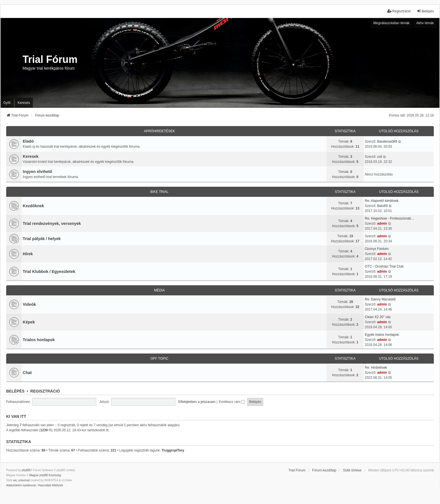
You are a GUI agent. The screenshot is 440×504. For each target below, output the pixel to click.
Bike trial (159, 192)
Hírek (28, 254)
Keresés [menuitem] (24, 103)
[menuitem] (21, 485)
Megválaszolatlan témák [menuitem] (392, 23)
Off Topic (159, 359)
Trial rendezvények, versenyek (52, 224)
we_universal (21, 480)
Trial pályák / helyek (42, 239)
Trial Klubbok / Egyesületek (49, 272)
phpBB (26, 470)
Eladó (28, 141)
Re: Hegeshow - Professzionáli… (389, 218)
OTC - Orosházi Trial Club (384, 266)
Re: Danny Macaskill (380, 299)
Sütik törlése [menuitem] (352, 470)
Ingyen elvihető (37, 172)
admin (382, 224)
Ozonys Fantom (377, 249)
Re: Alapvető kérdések (382, 201)
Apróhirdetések (160, 131)
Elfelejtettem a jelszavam (197, 402)
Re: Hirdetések (376, 368)
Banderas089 (387, 142)
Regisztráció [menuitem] (399, 11)
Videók (29, 304)
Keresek (31, 156)
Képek (29, 322)
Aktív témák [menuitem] (425, 23)
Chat (27, 373)
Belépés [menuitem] (425, 11)
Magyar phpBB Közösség (45, 475)
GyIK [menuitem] (7, 103)
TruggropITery (173, 450)
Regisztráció (45, 391)
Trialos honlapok (39, 340)
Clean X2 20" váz (378, 317)
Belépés (15, 391)
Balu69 (382, 206)
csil (380, 157)
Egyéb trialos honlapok (382, 335)
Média (159, 290)
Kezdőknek (33, 206)
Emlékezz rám (232, 402)
